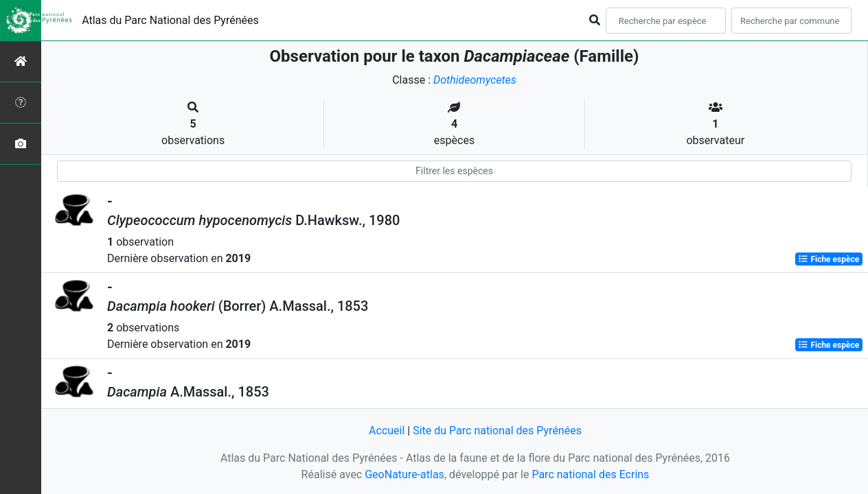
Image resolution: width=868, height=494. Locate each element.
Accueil (387, 431)
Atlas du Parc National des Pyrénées (170, 20)
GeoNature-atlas (404, 474)
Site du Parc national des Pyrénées (497, 431)
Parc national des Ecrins (590, 474)
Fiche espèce (829, 259)
